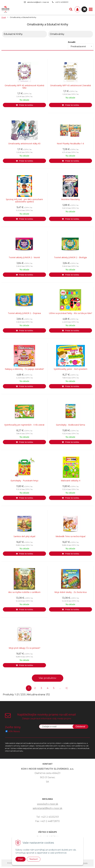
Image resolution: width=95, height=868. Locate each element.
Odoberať (80, 727)
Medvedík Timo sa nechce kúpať (70, 536)
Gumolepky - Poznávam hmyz (24, 481)
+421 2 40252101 (62, 2)
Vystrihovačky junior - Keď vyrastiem (70, 369)
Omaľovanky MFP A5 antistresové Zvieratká (70, 85)
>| (66, 688)
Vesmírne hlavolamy (70, 199)
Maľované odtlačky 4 (70, 481)
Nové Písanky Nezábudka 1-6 (70, 144)
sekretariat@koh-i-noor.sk (38, 2)
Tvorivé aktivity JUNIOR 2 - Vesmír (24, 257)
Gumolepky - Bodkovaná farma (70, 425)
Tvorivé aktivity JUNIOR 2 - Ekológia (70, 257)
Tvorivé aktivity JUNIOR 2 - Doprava (24, 313)
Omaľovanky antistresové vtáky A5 (24, 144)
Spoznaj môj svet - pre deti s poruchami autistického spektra (24, 201)
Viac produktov (47, 678)
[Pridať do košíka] (24, 105)
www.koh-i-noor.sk (48, 804)
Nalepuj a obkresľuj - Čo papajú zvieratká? (24, 369)
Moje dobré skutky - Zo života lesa (70, 592)
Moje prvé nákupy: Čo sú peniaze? (24, 648)
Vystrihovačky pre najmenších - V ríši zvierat (24, 425)
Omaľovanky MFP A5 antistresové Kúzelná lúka (24, 87)
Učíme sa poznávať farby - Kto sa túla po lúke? (70, 313)
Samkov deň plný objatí (24, 536)
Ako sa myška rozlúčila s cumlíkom (24, 592)
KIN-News (14, 731)
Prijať (20, 859)
